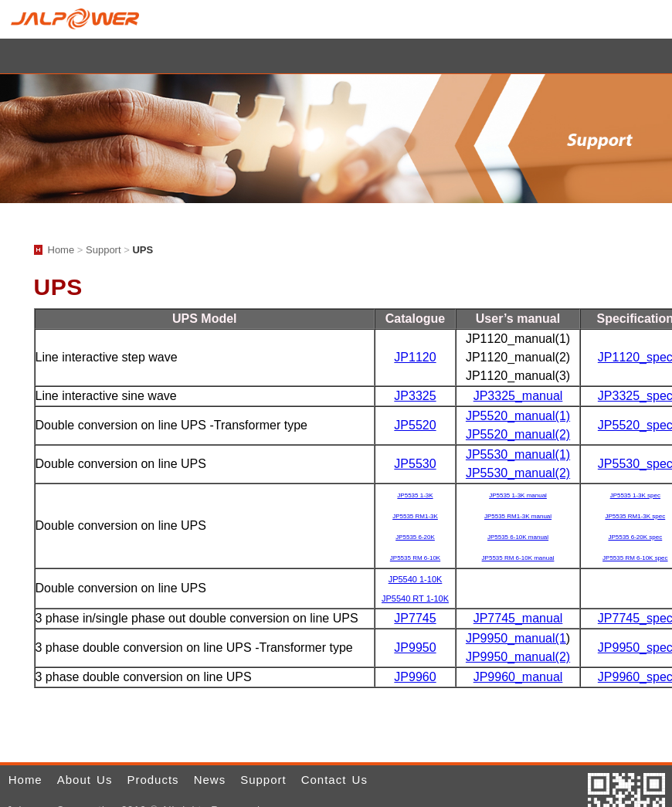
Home (655, 19)
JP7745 (415, 618)
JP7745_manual (518, 618)
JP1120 (415, 357)
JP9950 (415, 648)
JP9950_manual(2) (518, 657)
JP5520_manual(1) (518, 416)
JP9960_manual (518, 677)
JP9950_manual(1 (516, 638)
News (210, 780)
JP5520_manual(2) (518, 434)
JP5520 (415, 425)
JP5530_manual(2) (518, 473)
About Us (85, 780)
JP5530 (415, 464)
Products (153, 780)
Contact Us (334, 780)
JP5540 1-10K (416, 579)
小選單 (336, 56)
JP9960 (415, 677)
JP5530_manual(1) (518, 454)
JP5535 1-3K (415, 495)
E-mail (636, 19)
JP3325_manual (518, 396)
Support (104, 250)
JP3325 (415, 396)
